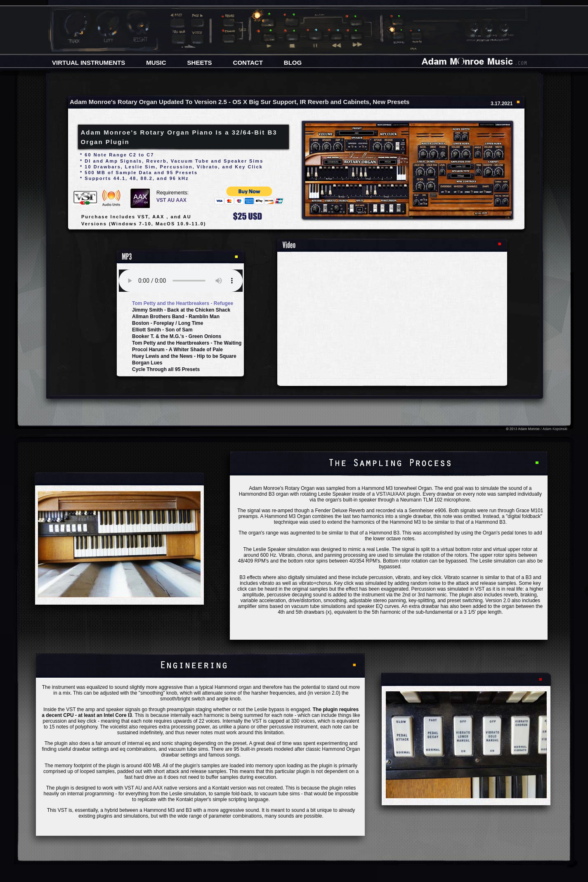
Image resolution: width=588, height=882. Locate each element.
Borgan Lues (147, 363)
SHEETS (200, 63)
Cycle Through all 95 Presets (166, 369)
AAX (181, 200)
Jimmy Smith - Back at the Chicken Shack (181, 310)
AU (172, 200)
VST (162, 200)
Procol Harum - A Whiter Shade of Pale (177, 350)
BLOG (293, 63)
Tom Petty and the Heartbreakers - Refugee (183, 303)
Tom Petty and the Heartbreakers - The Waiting (186, 343)
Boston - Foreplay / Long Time (168, 323)
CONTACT (248, 63)
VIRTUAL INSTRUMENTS (89, 63)
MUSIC (156, 63)
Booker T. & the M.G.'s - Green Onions (177, 336)
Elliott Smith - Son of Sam (162, 330)
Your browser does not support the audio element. (181, 281)
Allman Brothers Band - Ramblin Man (176, 317)
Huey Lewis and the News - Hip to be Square (184, 356)
